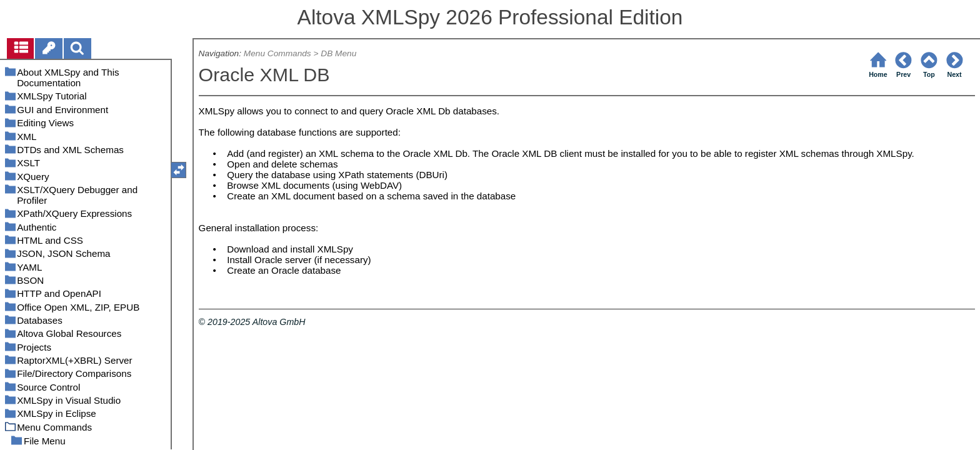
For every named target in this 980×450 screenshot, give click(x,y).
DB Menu (338, 53)
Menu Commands (277, 53)
